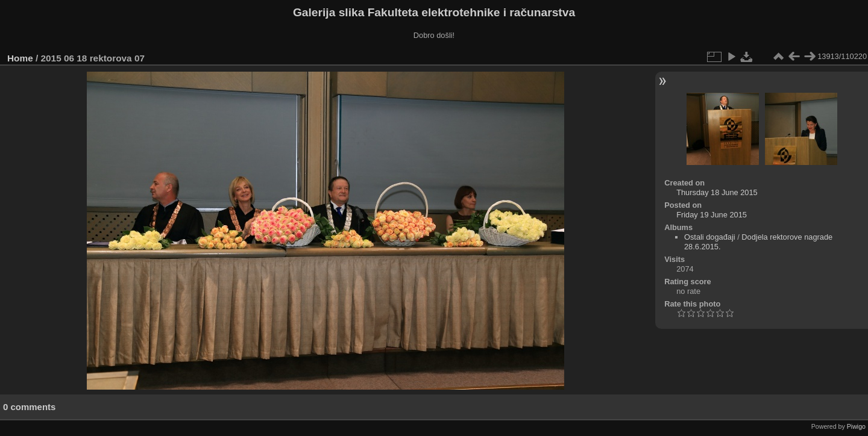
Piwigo (856, 426)
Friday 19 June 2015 (712, 215)
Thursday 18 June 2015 (717, 192)
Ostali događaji (710, 237)
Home (20, 58)
